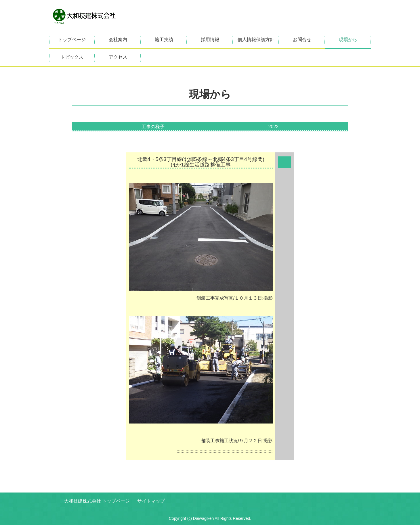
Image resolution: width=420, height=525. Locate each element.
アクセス (118, 57)
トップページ (72, 40)
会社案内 (118, 40)
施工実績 (164, 40)
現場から (348, 40)
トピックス (72, 57)
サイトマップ (151, 501)
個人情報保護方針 (256, 40)
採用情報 (210, 40)
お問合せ (302, 40)
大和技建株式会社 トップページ (97, 501)
